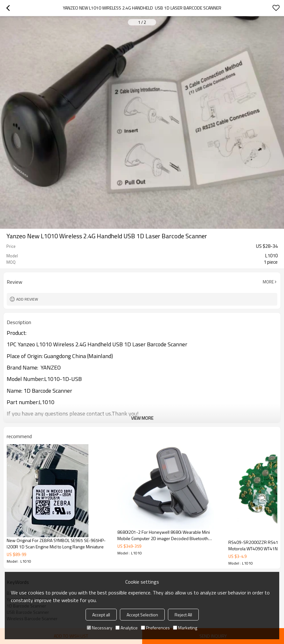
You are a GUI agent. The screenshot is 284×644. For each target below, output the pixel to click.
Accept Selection (142, 615)
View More (142, 418)
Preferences (155, 628)
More (268, 282)
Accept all (101, 615)
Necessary (100, 628)
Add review (27, 299)
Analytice (127, 628)
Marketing (185, 628)
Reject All (183, 615)
